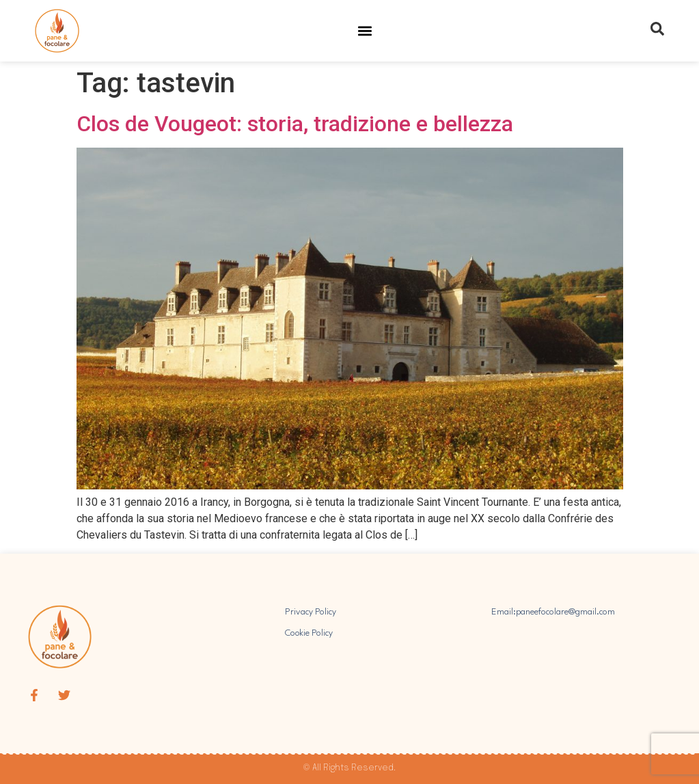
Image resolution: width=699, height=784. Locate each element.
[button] (365, 31)
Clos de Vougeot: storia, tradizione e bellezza (295, 124)
